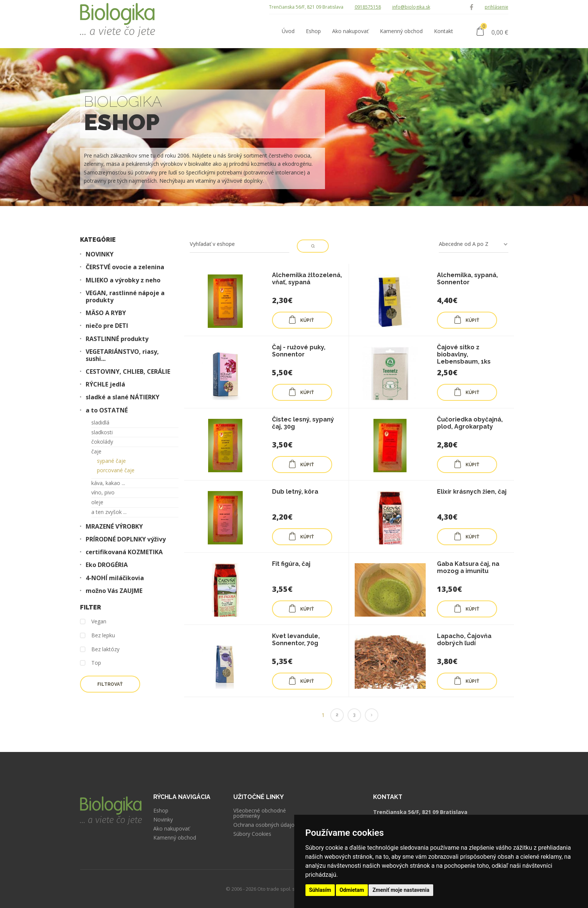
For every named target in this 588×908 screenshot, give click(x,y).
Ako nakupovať (172, 829)
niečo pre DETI (107, 326)
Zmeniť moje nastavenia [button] (401, 890)
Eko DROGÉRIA (107, 565)
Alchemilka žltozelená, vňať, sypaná (307, 279)
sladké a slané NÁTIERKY (122, 397)
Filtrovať (110, 684)
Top (91, 663)
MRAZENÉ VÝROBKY (114, 527)
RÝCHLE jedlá (105, 384)
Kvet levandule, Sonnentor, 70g (296, 640)
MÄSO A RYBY (106, 313)
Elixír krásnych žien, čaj (472, 492)
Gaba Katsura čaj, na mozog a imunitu (468, 567)
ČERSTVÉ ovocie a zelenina (125, 267)
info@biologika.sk (411, 7)
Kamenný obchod (175, 838)
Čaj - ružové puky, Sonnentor (299, 351)
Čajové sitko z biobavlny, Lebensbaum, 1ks (464, 354)
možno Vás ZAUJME (114, 591)
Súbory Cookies (252, 834)
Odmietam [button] (352, 890)
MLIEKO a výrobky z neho (123, 280)
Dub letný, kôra (295, 492)
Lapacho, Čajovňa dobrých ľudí (464, 640)
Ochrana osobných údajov (265, 825)
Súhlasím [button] (320, 890)
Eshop (161, 811)
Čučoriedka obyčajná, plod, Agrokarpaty (470, 423)
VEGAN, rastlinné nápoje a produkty (125, 297)
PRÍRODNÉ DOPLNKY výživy (126, 539)
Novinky (163, 820)
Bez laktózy (100, 650)
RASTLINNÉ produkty (117, 339)
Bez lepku (97, 636)
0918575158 (368, 7)
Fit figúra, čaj (291, 564)
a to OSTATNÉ (107, 410)
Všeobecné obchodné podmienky (260, 813)
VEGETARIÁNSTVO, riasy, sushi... (122, 355)
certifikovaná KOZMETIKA (124, 552)
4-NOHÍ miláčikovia (115, 578)
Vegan (93, 622)
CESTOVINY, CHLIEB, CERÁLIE (128, 372)
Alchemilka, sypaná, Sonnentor (467, 279)
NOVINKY (100, 254)
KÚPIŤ (301, 320)
